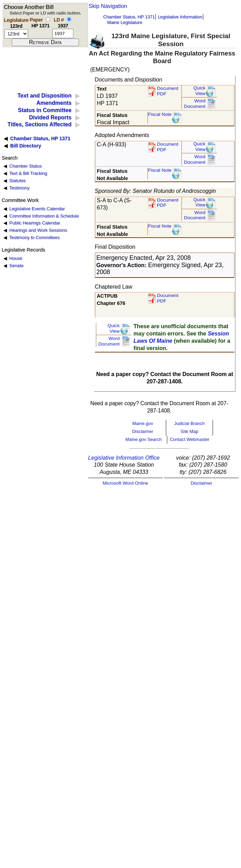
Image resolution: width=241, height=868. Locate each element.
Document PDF (168, 91)
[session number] (16, 34)
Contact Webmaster (190, 439)
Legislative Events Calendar (37, 209)
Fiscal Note (160, 114)
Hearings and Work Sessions (38, 230)
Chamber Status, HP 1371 (129, 17)
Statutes (18, 181)
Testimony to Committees (34, 237)
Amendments (54, 103)
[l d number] (63, 33)
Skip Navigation (108, 6)
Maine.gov (143, 423)
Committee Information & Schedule (44, 216)
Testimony (19, 188)
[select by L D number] (69, 19)
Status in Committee (45, 110)
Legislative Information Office (124, 458)
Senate (16, 266)
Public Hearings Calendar (35, 223)
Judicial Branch (189, 423)
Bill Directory (26, 146)
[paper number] (40, 33)
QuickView (200, 91)
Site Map (189, 431)
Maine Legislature (124, 22)
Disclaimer (143, 431)
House (16, 258)
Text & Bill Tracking (28, 173)
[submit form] (45, 42)
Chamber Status (26, 166)
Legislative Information (180, 17)
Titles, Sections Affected (39, 124)
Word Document (195, 104)
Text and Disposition (44, 96)
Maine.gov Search (144, 439)
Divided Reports (50, 117)
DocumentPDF (168, 147)
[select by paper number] (48, 19)
